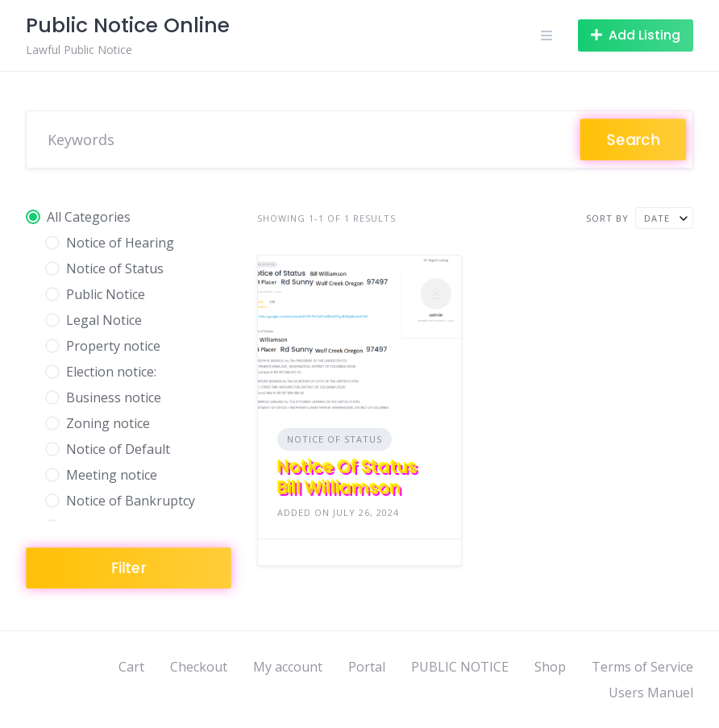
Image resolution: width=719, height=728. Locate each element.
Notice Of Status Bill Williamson (347, 478)
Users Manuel (651, 693)
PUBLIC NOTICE (460, 667)
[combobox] (664, 218)
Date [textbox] (657, 218)
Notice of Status (335, 439)
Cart (131, 667)
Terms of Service (642, 667)
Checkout (199, 667)
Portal (367, 667)
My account (288, 667)
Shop (550, 667)
